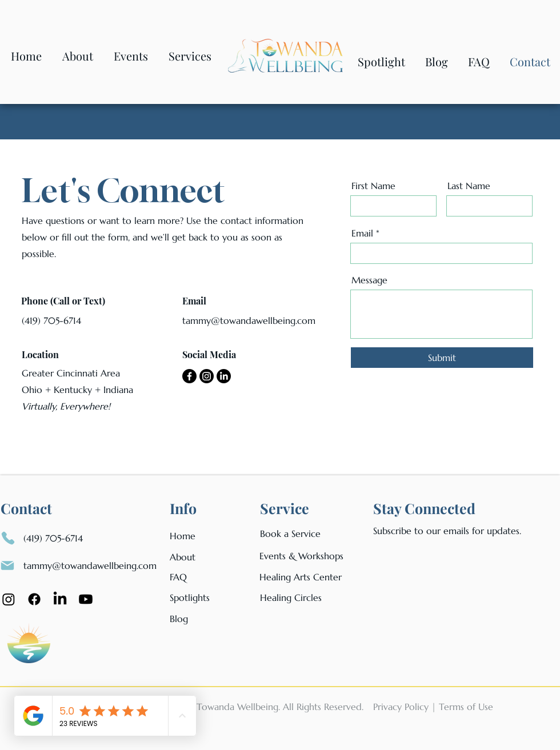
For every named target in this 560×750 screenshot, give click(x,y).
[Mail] (7, 565)
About (183, 557)
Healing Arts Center (301, 577)
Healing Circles (291, 597)
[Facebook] (189, 376)
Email (362, 233)
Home (183, 536)
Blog (179, 619)
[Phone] (8, 538)
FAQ (178, 577)
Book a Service (290, 534)
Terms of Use (466, 707)
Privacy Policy (401, 707)
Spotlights (190, 597)
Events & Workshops (301, 556)
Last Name (469, 186)
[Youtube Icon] (86, 599)
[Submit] (442, 358)
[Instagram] (207, 376)
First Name (373, 186)
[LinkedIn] (224, 376)
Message (369, 280)
